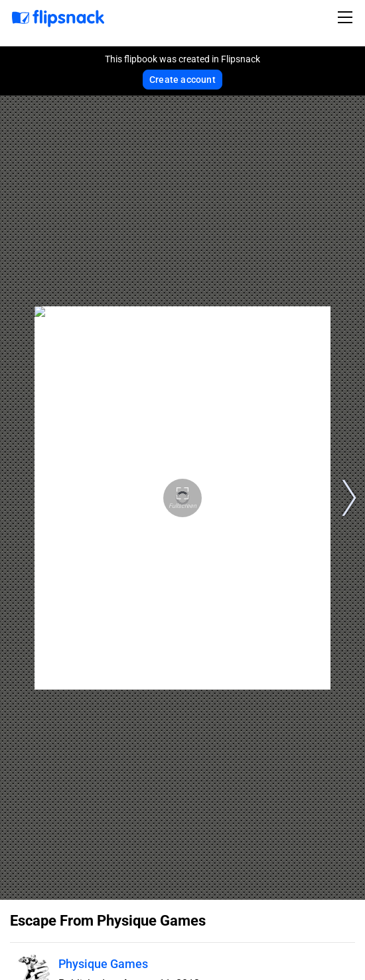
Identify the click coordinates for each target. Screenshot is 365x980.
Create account (183, 80)
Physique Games (103, 964)
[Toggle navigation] (347, 17)
